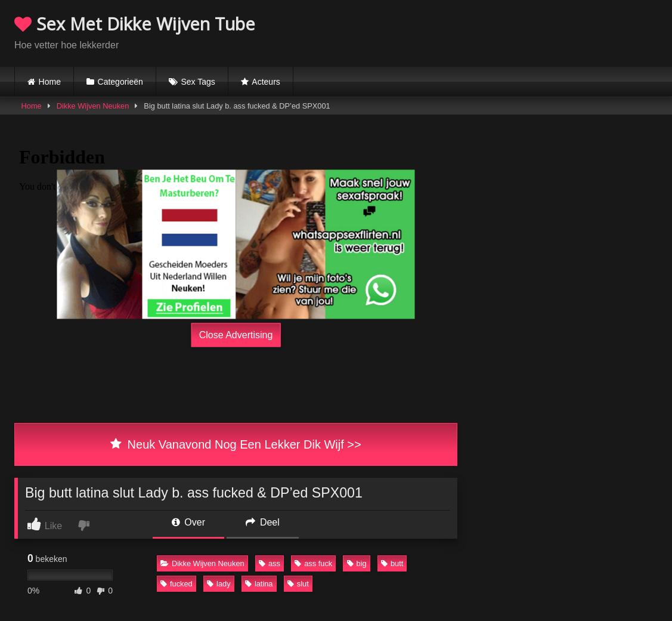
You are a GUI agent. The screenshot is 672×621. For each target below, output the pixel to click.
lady (219, 584)
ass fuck (313, 563)
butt (392, 563)
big (357, 563)
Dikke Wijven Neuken (93, 106)
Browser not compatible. (518, 32)
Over (188, 522)
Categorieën (120, 82)
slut (298, 584)
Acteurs (266, 82)
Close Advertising (236, 334)
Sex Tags (198, 82)
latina (259, 584)
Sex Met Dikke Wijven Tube (135, 24)
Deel (262, 522)
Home (50, 82)
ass (270, 563)
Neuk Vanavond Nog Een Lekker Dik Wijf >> (236, 444)
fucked (176, 584)
